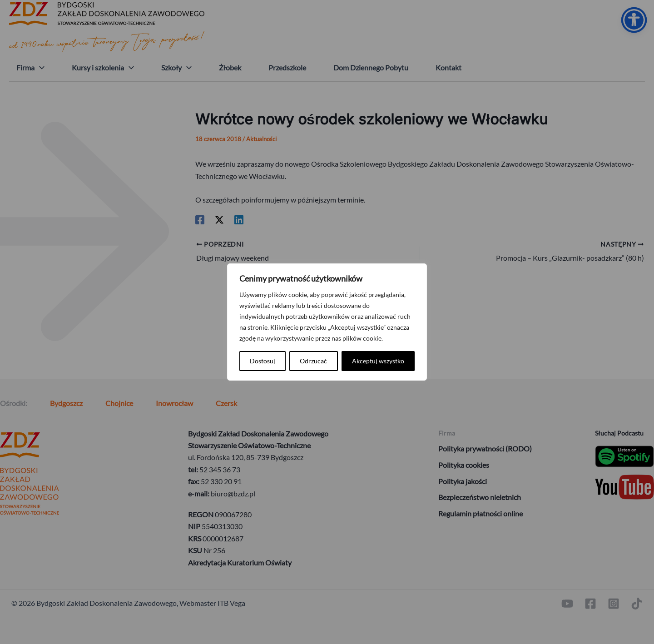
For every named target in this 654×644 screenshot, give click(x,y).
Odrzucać (313, 361)
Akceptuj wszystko (378, 361)
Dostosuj (263, 361)
